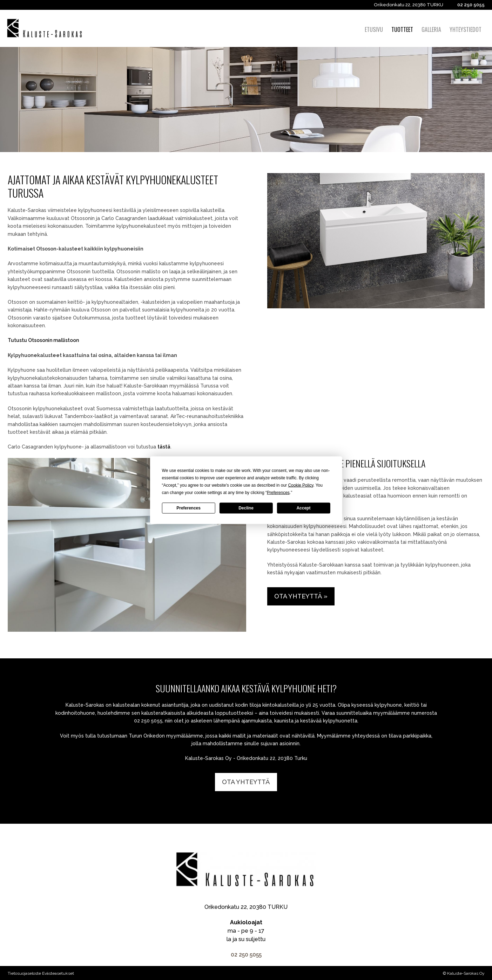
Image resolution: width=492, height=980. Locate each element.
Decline (246, 508)
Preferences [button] (278, 492)
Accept (303, 508)
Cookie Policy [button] (301, 485)
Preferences (188, 508)
